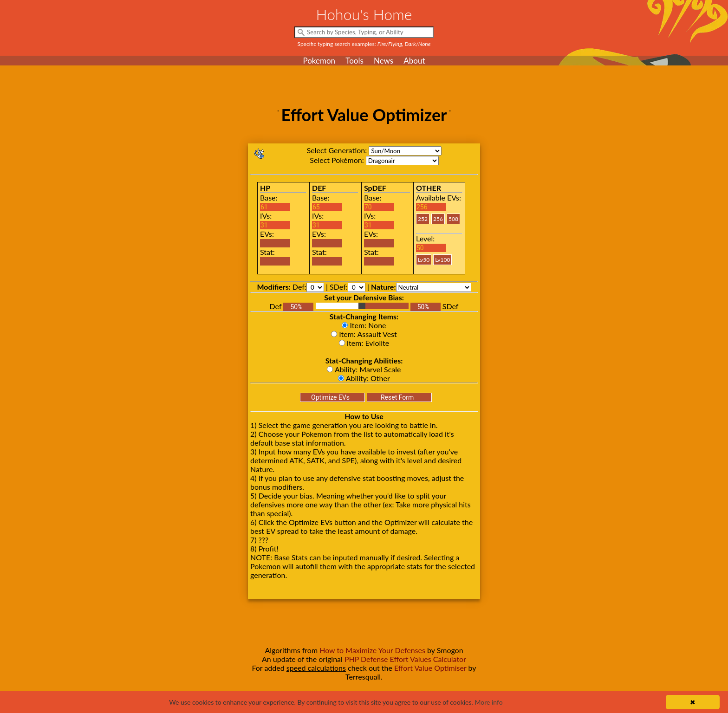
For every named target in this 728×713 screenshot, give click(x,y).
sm (405, 151)
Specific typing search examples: (364, 44)
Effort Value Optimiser (430, 668)
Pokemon (319, 61)
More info (488, 702)
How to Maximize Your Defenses (372, 650)
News (383, 61)
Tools (354, 61)
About (414, 61)
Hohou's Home (364, 14)
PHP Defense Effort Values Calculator (405, 659)
